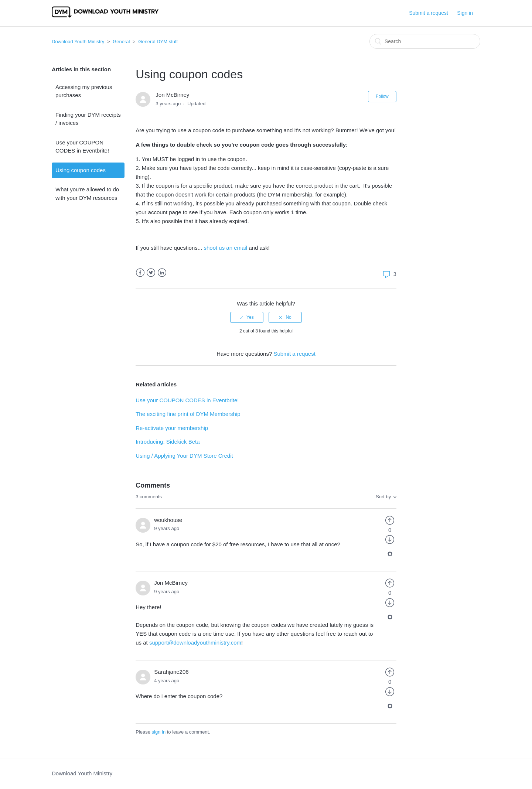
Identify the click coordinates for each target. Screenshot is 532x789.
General (121, 42)
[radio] (247, 317)
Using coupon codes (81, 170)
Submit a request (429, 13)
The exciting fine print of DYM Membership (188, 414)
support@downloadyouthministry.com (195, 643)
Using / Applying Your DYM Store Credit (184, 456)
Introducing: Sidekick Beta (168, 442)
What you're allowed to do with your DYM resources (87, 194)
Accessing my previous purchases (84, 91)
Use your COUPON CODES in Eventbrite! (82, 147)
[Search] (425, 41)
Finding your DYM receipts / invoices (88, 119)
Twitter (151, 273)
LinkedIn (162, 273)
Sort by (383, 497)
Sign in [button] (465, 13)
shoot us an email (225, 248)
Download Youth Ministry (78, 42)
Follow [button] (382, 96)
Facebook (140, 273)
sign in (159, 732)
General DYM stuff (158, 42)
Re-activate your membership (172, 428)
